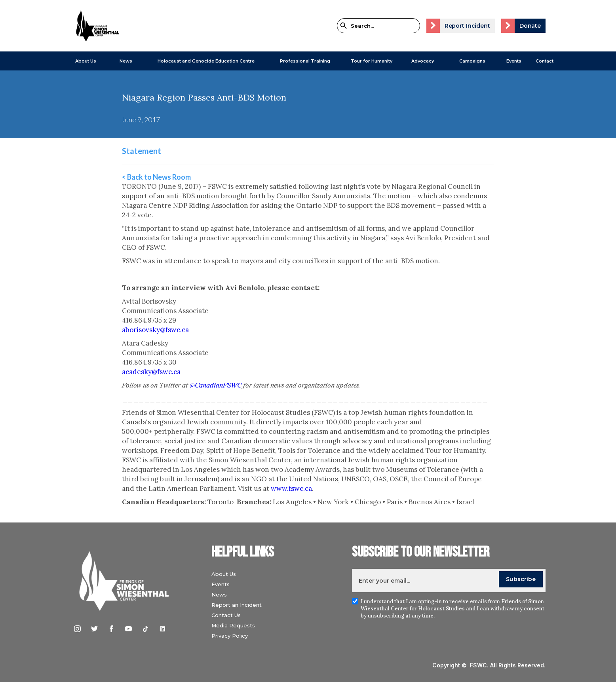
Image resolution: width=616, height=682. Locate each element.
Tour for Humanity (372, 61)
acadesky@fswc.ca (151, 372)
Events (514, 61)
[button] (82, 61)
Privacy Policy (230, 636)
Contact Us (226, 615)
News (219, 595)
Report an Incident (237, 605)
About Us (86, 61)
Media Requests (233, 625)
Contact (545, 61)
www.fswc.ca (291, 488)
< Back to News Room (156, 177)
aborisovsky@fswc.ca (155, 330)
